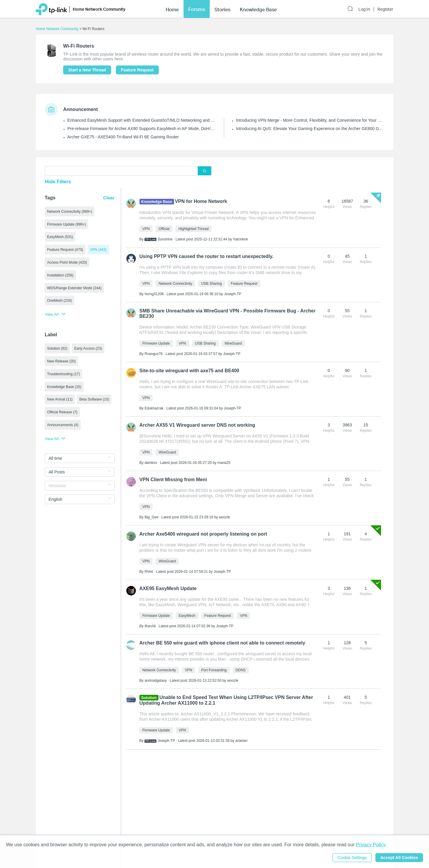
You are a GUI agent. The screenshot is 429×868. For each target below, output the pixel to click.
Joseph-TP (233, 294)
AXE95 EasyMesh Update (168, 588)
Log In (364, 9)
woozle (224, 517)
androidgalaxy (156, 681)
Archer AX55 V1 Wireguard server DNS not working (197, 425)
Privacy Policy (371, 845)
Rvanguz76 (154, 354)
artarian (241, 741)
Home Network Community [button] (99, 9)
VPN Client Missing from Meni (173, 480)
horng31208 (154, 294)
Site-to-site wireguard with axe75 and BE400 (189, 371)
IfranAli (150, 626)
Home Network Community (57, 29)
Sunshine (165, 239)
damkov (151, 463)
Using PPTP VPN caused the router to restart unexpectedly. (206, 256)
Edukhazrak (154, 408)
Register (385, 9)
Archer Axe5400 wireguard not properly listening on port (203, 534)
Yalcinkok (240, 239)
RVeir (149, 572)
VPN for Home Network (201, 201)
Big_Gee (151, 517)
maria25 (224, 463)
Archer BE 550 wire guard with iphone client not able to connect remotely (222, 643)
